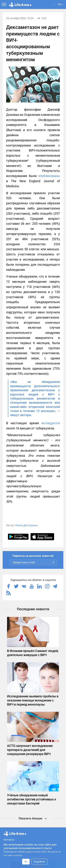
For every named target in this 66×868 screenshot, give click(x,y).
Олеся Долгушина (26, 525)
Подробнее (39, 862)
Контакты (9, 840)
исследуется (51, 423)
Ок (26, 862)
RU (61, 4)
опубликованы (48, 176)
